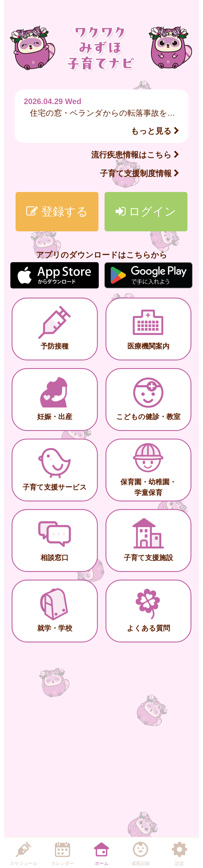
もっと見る (155, 131)
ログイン (146, 211)
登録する (57, 211)
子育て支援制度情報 (140, 173)
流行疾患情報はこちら (135, 155)
